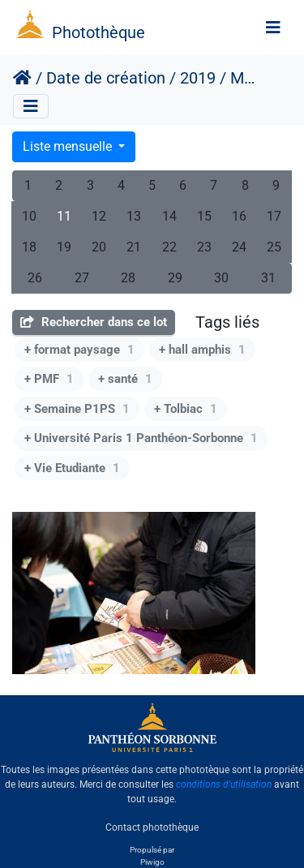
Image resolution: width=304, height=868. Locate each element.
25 (274, 247)
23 (204, 247)
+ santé (125, 379)
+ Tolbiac (186, 409)
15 (204, 216)
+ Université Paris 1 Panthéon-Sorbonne (141, 438)
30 (221, 278)
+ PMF (49, 379)
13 (134, 216)
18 (29, 247)
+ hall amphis (202, 350)
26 (35, 278)
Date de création (106, 78)
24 (239, 247)
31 (268, 278)
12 (99, 216)
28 (128, 278)
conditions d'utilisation (224, 784)
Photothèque (98, 32)
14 (169, 216)
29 (175, 278)
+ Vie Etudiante (72, 468)
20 (99, 247)
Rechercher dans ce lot (94, 322)
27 (82, 278)
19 (64, 247)
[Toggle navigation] (273, 28)
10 (29, 216)
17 (274, 216)
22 (169, 247)
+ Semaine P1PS (77, 409)
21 (134, 247)
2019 (198, 78)
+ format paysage (79, 350)
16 (239, 216)
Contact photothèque (152, 827)
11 (64, 216)
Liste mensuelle (69, 146)
